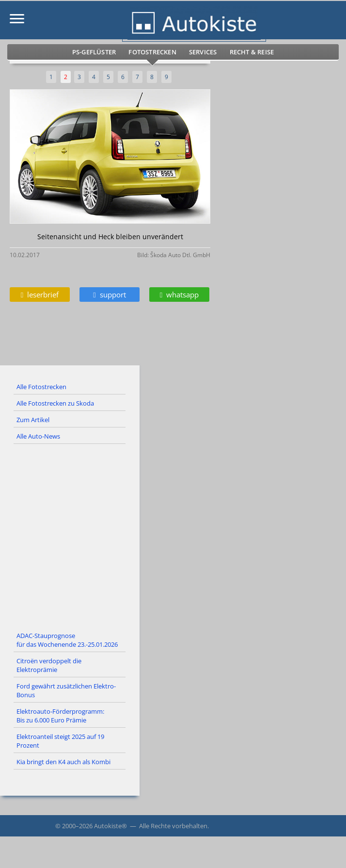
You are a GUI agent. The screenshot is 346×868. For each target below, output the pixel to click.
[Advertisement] (173, 536)
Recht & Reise (252, 52)
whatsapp (179, 295)
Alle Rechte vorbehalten (173, 826)
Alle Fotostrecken (41, 387)
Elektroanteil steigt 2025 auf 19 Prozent (60, 741)
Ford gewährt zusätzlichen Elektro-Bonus (66, 690)
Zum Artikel (33, 420)
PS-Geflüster (94, 52)
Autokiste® (110, 826)
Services (203, 52)
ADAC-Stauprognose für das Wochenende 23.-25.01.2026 (67, 640)
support (109, 295)
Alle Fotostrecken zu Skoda (55, 403)
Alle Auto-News (38, 436)
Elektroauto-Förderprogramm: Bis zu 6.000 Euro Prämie (60, 716)
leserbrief (40, 295)
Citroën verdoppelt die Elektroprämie (49, 665)
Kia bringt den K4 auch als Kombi (63, 762)
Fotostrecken (152, 52)
